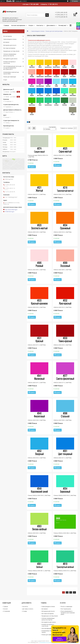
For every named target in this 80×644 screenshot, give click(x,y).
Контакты (40, 25)
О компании (7, 611)
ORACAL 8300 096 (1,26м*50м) (62, 420)
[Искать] (47, 15)
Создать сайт (18, 1)
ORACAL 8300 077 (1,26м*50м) (62, 382)
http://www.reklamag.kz (11, 210)
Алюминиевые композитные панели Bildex (11, 73)
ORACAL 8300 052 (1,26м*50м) (37, 458)
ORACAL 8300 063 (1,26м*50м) (37, 533)
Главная (6, 25)
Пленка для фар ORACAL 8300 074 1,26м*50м (38, 156)
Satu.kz (47, 641)
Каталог (6, 609)
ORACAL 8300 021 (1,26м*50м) (37, 194)
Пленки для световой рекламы (54, 31)
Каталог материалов (18, 25)
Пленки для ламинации (10, 77)
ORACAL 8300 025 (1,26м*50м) (62, 155)
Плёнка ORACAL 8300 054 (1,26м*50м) (65, 495)
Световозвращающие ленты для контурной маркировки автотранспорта (12, 68)
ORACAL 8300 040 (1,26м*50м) (37, 420)
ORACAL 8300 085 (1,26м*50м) (37, 270)
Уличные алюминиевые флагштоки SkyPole (10, 55)
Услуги (31, 25)
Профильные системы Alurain (11, 51)
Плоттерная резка (66, 609)
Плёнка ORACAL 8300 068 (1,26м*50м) (65, 533)
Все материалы (8, 36)
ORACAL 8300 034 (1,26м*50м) (62, 232)
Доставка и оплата (28, 609)
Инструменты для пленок (10, 59)
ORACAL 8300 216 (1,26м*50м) (62, 194)
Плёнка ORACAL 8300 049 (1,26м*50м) (39, 495)
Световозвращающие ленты (50, 628)
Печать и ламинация (66, 606)
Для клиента (51, 25)
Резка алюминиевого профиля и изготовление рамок (68, 613)
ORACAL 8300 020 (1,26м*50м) (37, 232)
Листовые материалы (9, 48)
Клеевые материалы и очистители (9, 62)
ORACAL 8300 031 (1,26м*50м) (37, 345)
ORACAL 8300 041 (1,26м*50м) (37, 382)
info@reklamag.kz (10, 212)
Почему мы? (62, 25)
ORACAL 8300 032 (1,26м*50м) (62, 307)
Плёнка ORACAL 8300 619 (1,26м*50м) (65, 571)
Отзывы (25, 611)
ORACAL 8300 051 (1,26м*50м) (62, 458)
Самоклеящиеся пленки (38, 31)
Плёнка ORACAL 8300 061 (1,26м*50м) (39, 571)
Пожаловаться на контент (46, 642)
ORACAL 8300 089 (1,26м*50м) (62, 270)
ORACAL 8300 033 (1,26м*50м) (37, 307)
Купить (33, 167)
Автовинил (6, 42)
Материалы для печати (10, 45)
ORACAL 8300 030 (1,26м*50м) (62, 345)
